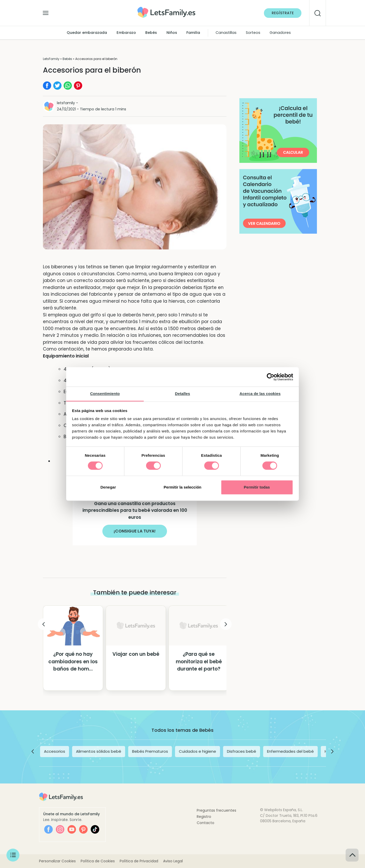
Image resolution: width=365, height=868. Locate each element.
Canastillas (226, 33)
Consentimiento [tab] (105, 394)
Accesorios (55, 751)
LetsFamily (51, 59)
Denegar (108, 487)
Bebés (151, 33)
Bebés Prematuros (150, 751)
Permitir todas (257, 487)
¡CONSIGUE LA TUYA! (135, 531)
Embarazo (126, 33)
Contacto (206, 823)
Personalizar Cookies (57, 861)
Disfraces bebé (242, 751)
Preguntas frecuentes (216, 810)
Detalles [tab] (182, 394)
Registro (204, 817)
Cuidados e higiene (197, 751)
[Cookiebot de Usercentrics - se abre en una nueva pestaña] (271, 377)
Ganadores (280, 33)
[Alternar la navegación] (46, 12)
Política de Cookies (98, 861)
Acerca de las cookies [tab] (260, 394)
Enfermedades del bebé (290, 751)
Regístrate (283, 13)
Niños (172, 33)
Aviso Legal (173, 861)
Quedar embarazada (87, 33)
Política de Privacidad (139, 861)
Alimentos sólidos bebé (99, 751)
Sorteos (253, 33)
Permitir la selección (182, 487)
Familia (193, 33)
